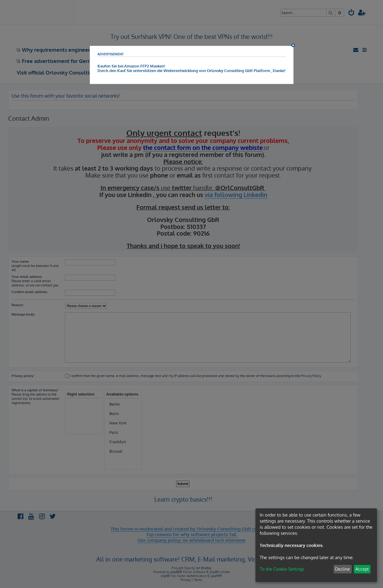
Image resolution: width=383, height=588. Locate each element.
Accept (362, 569)
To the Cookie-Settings (282, 569)
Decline (342, 569)
